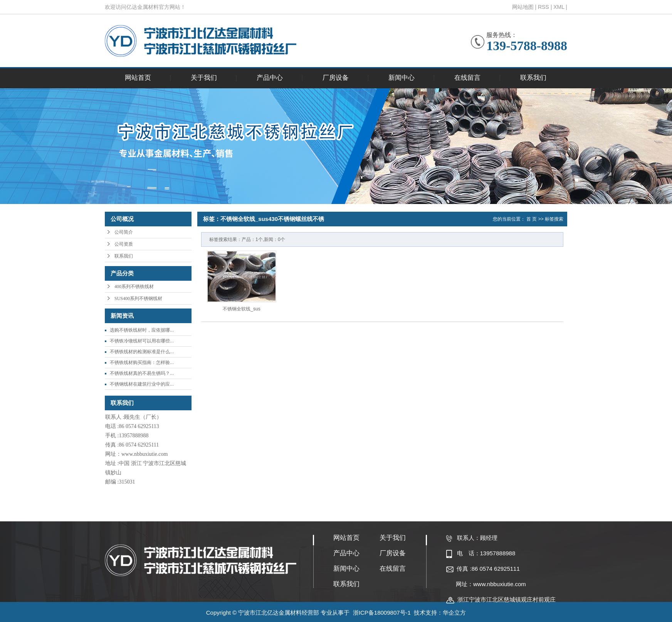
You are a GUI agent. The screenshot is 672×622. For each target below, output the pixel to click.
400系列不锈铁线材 (134, 287)
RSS (543, 7)
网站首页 (138, 78)
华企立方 (454, 613)
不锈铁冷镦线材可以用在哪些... (142, 341)
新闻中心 (402, 78)
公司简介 (124, 232)
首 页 (532, 219)
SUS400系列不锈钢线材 (138, 298)
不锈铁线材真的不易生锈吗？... (142, 373)
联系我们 (533, 78)
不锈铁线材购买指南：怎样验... (142, 362)
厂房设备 (336, 78)
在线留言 (467, 78)
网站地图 (523, 7)
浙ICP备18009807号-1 (382, 613)
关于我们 (204, 78)
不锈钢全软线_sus (241, 309)
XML (559, 7)
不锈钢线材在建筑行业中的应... (142, 384)
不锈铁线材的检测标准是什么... (142, 352)
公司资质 (124, 244)
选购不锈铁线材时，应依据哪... (142, 330)
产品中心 (270, 78)
